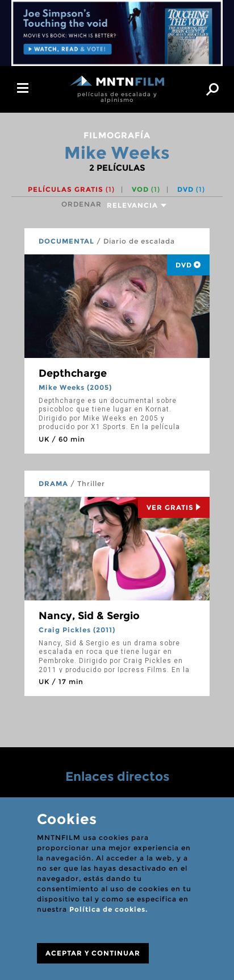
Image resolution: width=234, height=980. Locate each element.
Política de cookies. (108, 909)
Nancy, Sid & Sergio (89, 616)
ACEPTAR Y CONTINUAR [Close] (93, 953)
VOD (146, 189)
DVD (191, 189)
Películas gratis (71, 189)
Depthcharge (73, 373)
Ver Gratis (174, 507)
